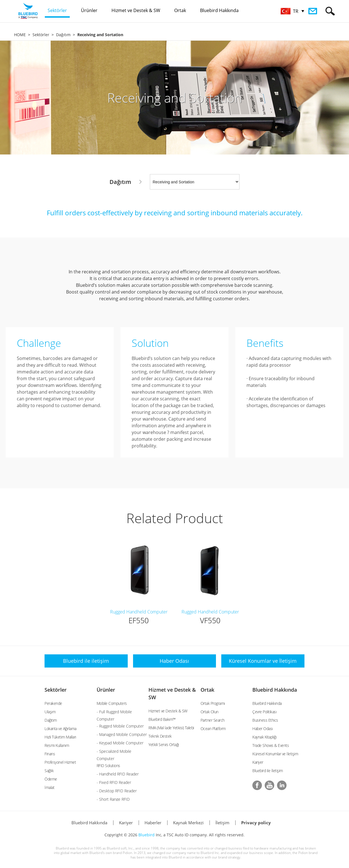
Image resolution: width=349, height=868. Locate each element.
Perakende (53, 703)
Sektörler (41, 35)
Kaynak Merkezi (188, 823)
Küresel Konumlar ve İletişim (275, 754)
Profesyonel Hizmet (60, 762)
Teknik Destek (160, 736)
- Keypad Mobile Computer (120, 743)
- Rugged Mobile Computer (120, 726)
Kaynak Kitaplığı (264, 737)
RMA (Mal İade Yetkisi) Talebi (171, 728)
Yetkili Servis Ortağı (164, 745)
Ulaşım (50, 712)
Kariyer (258, 762)
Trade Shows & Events (271, 745)
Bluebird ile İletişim (268, 771)
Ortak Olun (210, 712)
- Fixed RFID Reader (114, 782)
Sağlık (49, 771)
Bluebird (146, 835)
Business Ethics (265, 720)
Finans (50, 754)
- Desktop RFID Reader (117, 791)
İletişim (222, 823)
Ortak (207, 690)
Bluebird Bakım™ (162, 719)
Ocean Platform (213, 729)
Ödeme (51, 779)
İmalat (49, 787)
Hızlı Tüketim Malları (60, 737)
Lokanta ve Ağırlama (61, 729)
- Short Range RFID (113, 799)
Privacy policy (256, 823)
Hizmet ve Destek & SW (168, 711)
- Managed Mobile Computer (122, 734)
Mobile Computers (112, 703)
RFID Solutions (108, 766)
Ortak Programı (213, 703)
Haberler (153, 823)
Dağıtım (63, 35)
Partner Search (213, 720)
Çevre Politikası (264, 712)
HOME (20, 35)
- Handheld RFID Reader (118, 774)
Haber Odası (263, 729)
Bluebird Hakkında (275, 690)
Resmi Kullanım (57, 745)
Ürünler (106, 690)
